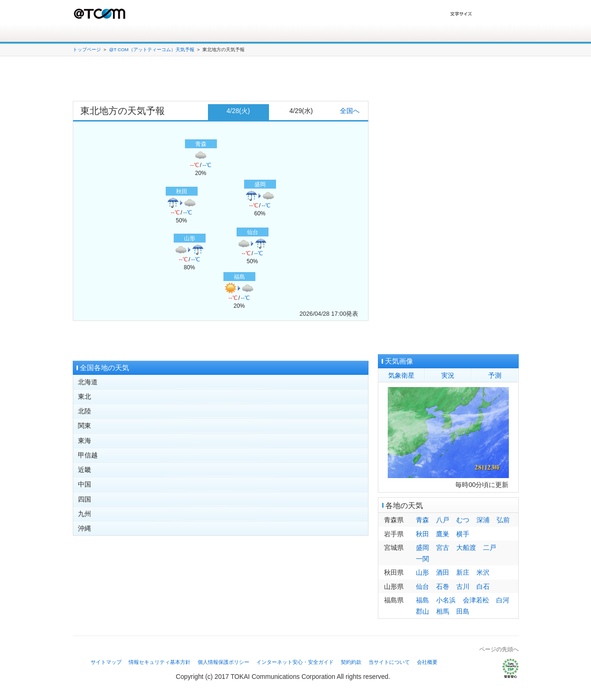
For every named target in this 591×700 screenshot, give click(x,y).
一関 (422, 559)
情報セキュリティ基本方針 (160, 662)
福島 (422, 600)
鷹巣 (443, 534)
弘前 (503, 520)
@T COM (100, 14)
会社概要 (427, 662)
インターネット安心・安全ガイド (295, 662)
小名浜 (446, 600)
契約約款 (351, 662)
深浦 (483, 520)
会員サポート (257, 34)
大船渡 (466, 548)
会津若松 (476, 600)
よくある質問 (324, 34)
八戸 (443, 520)
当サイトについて (389, 662)
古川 (463, 587)
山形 (422, 573)
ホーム (82, 34)
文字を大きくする (485, 14)
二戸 (490, 548)
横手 (463, 534)
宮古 (443, 548)
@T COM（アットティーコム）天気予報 (151, 49)
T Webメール (494, 33)
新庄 (463, 573)
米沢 (483, 573)
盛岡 (422, 548)
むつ (463, 520)
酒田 (443, 573)
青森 (422, 520)
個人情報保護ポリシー (223, 662)
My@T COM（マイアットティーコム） (441, 33)
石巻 (443, 587)
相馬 (443, 612)
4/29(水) (301, 111)
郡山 (422, 612)
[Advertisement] (221, 80)
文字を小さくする (507, 14)
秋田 (422, 534)
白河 (503, 600)
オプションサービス (191, 34)
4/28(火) (238, 111)
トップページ (87, 49)
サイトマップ (106, 662)
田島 (463, 612)
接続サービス (124, 34)
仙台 (422, 587)
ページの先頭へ (499, 649)
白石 (483, 587)
